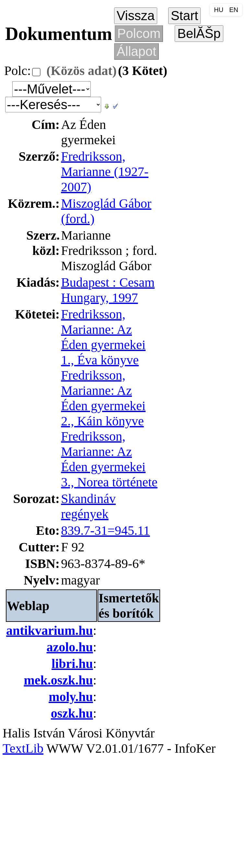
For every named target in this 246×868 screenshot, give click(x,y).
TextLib (23, 748)
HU (219, 10)
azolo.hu (70, 647)
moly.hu (71, 697)
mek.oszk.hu (58, 680)
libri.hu (72, 664)
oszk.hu (72, 713)
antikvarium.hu (50, 630)
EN (234, 10)
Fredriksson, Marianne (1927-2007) (105, 172)
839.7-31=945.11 (105, 530)
